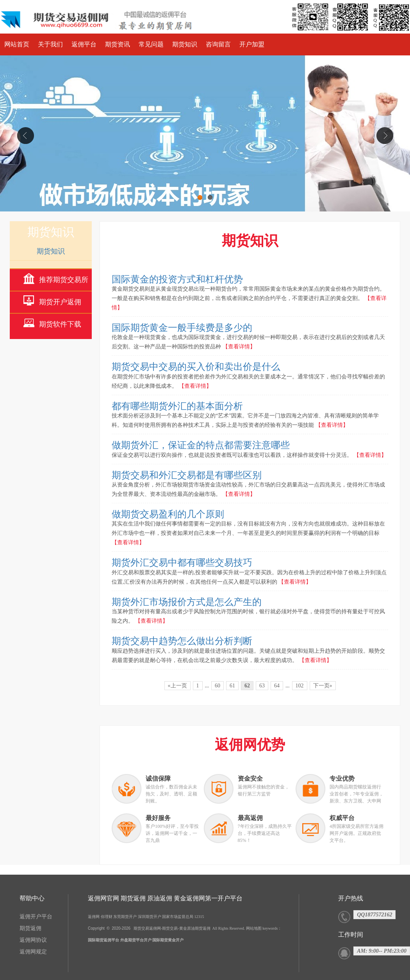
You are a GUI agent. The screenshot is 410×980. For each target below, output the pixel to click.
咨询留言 (218, 44)
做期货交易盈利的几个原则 (168, 514)
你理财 (107, 917)
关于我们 (50, 44)
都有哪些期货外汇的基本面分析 (177, 406)
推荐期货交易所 (64, 280)
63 (262, 686)
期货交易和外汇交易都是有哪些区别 (187, 475)
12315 (199, 917)
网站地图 (254, 928)
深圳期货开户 (150, 917)
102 (300, 686)
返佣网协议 (33, 940)
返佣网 (94, 917)
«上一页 (177, 686)
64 (277, 686)
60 (217, 686)
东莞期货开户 (125, 917)
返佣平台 (84, 44)
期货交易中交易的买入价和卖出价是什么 (196, 367)
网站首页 (17, 44)
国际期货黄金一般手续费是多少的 (182, 328)
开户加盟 (252, 44)
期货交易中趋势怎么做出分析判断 (182, 641)
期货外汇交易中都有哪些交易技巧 (182, 563)
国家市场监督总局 (178, 917)
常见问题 (151, 44)
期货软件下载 (60, 324)
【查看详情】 (239, 347)
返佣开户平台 (36, 917)
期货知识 (185, 44)
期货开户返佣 (60, 302)
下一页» (323, 686)
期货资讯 (118, 44)
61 (232, 686)
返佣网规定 (33, 952)
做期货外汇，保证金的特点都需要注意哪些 (201, 445)
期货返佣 (30, 928)
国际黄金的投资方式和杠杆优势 (177, 279)
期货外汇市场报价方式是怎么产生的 (187, 602)
